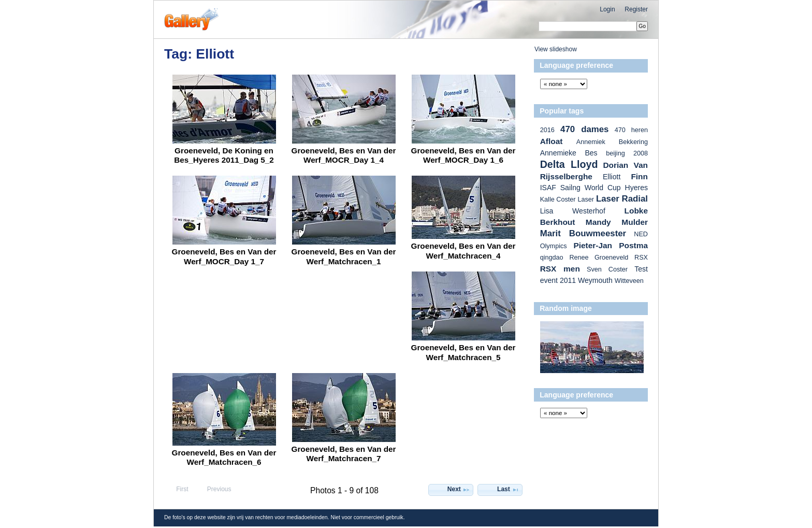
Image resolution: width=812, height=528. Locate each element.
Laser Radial (622, 199)
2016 (547, 130)
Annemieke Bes (569, 153)
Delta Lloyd (569, 164)
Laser (586, 199)
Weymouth (595, 280)
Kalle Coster (558, 199)
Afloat (552, 141)
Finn (639, 176)
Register (636, 9)
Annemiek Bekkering (612, 142)
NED (641, 234)
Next (459, 490)
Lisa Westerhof (573, 211)
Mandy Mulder (617, 222)
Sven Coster (607, 269)
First (178, 490)
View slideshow (556, 49)
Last (508, 490)
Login (607, 9)
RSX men (560, 269)
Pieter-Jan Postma (611, 245)
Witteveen (629, 281)
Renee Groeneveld (599, 258)
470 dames (584, 129)
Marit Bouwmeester (583, 233)
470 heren (631, 130)
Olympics (554, 246)
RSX (641, 258)
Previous (214, 490)
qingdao (552, 258)
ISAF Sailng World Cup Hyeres (594, 188)
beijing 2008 (627, 153)
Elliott (612, 177)
